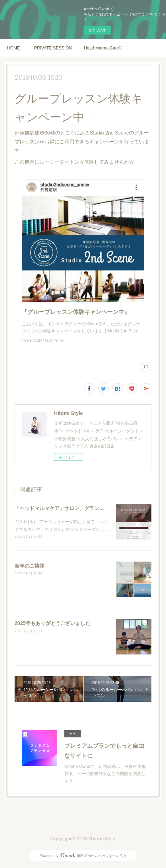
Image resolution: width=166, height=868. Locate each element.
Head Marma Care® (103, 48)
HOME (14, 48)
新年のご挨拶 (30, 566)
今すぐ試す (97, 30)
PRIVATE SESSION (53, 48)
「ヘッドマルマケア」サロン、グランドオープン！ (72, 508)
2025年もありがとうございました (52, 623)
